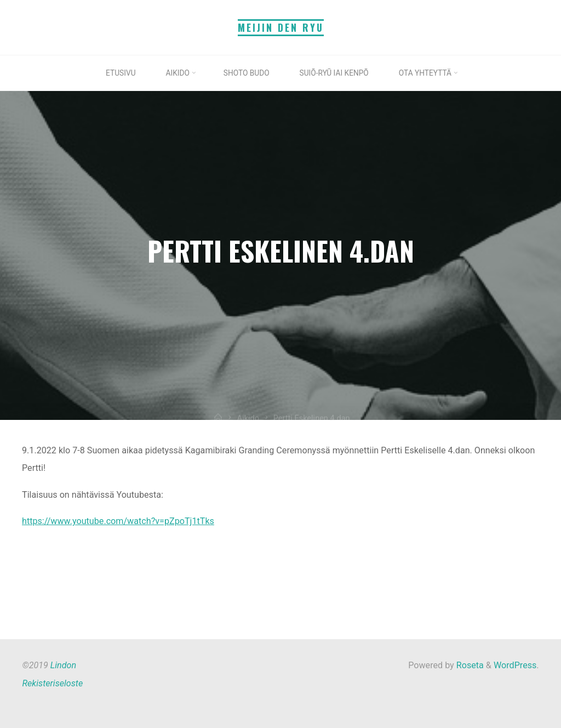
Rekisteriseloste (52, 683)
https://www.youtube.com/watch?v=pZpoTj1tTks (118, 522)
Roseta (469, 665)
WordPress (515, 665)
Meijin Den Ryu (281, 27)
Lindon (63, 665)
